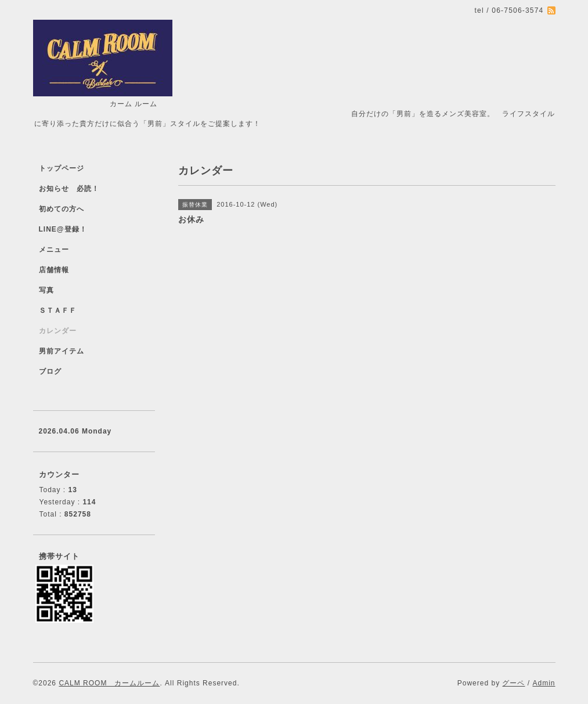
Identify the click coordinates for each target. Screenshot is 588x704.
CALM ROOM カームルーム (109, 683)
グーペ (513, 683)
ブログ (50, 371)
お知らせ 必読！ (69, 189)
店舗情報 (54, 270)
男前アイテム (62, 351)
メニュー (54, 250)
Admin (544, 683)
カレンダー (58, 331)
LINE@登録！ (63, 229)
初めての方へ (62, 209)
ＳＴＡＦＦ (58, 311)
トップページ (62, 168)
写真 (46, 290)
